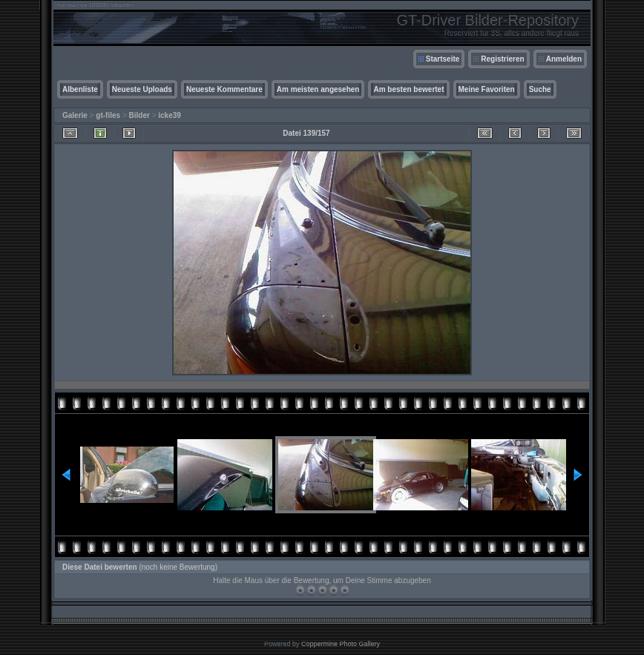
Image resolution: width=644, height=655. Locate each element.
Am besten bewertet (408, 89)
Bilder (139, 115)
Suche (540, 89)
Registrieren (502, 59)
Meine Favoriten (487, 89)
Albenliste (80, 89)
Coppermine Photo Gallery (341, 644)
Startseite (443, 59)
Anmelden (564, 59)
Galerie (75, 115)
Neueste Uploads (142, 89)
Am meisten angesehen (318, 89)
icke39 (170, 115)
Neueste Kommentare (224, 89)
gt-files (108, 115)
